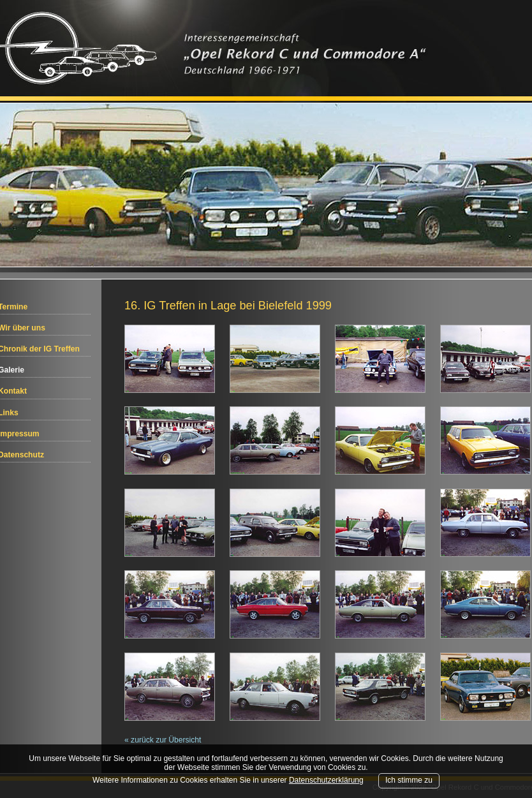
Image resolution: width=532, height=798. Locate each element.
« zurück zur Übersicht (163, 740)
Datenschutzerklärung (326, 780)
